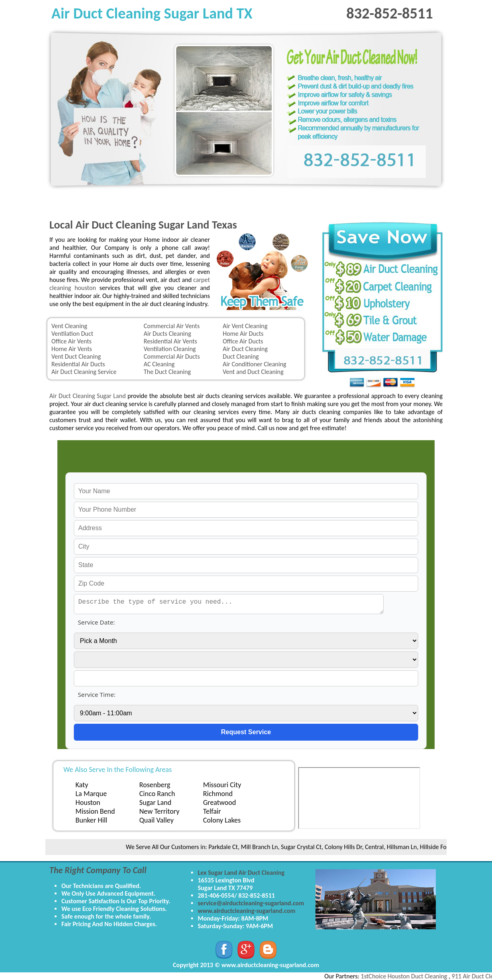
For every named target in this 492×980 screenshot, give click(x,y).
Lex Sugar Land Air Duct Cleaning (241, 873)
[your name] (246, 491)
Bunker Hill (91, 820)
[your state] (246, 565)
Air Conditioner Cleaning (254, 364)
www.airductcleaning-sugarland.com (247, 911)
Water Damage (350, 202)
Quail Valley (157, 820)
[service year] (246, 678)
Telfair (212, 811)
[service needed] (229, 604)
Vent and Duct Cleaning (253, 372)
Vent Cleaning (69, 326)
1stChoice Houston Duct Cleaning (410, 976)
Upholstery (186, 202)
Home (77, 202)
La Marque (91, 794)
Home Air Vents (72, 349)
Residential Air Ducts (78, 364)
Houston (88, 802)
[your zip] (246, 584)
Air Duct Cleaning (245, 349)
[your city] (246, 547)
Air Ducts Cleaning (167, 334)
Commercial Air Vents (172, 326)
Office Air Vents (71, 341)
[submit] (246, 732)
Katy (82, 785)
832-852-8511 (390, 13)
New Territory (159, 811)
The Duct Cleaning (167, 372)
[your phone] (246, 510)
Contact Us (404, 202)
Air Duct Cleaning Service (84, 372)
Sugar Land (155, 802)
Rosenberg (155, 785)
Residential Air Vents (170, 341)
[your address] (246, 528)
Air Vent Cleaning (245, 326)
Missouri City (222, 785)
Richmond (218, 794)
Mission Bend (95, 811)
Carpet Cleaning (131, 202)
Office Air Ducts (243, 341)
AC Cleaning (159, 364)
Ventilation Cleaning (170, 349)
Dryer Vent (240, 202)
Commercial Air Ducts (172, 356)
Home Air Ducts (243, 334)
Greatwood (220, 802)
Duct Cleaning (241, 356)
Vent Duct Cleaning (76, 356)
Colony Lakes (222, 820)
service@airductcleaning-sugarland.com (251, 903)
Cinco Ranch (157, 794)
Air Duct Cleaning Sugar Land (87, 396)
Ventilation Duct (72, 334)
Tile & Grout (295, 202)
